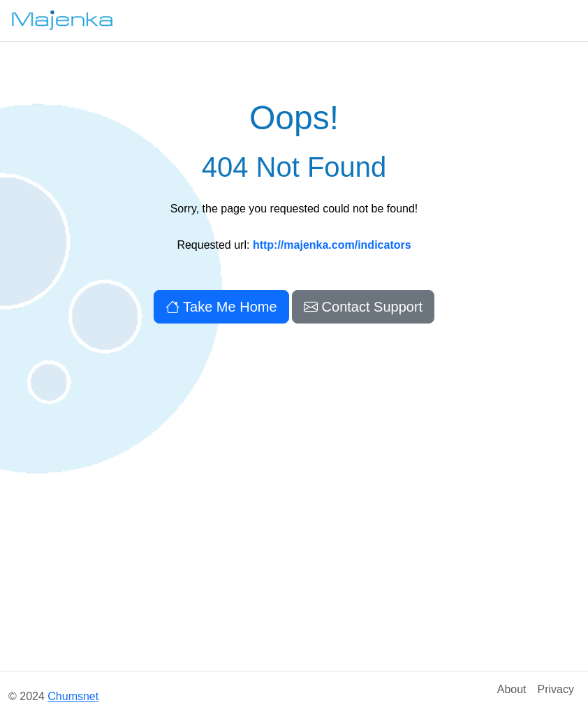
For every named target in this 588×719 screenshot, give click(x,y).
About (512, 689)
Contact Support (363, 307)
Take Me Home (221, 307)
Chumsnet (73, 696)
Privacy (556, 689)
